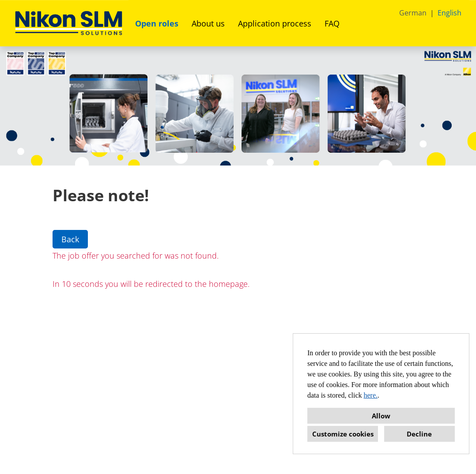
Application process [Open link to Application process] (275, 23)
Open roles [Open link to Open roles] (157, 23)
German (413, 13)
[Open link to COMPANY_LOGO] (69, 23)
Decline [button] (419, 434)
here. (371, 395)
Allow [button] (381, 416)
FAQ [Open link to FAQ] (332, 23)
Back (70, 239)
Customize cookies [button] (343, 434)
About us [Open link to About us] (208, 23)
